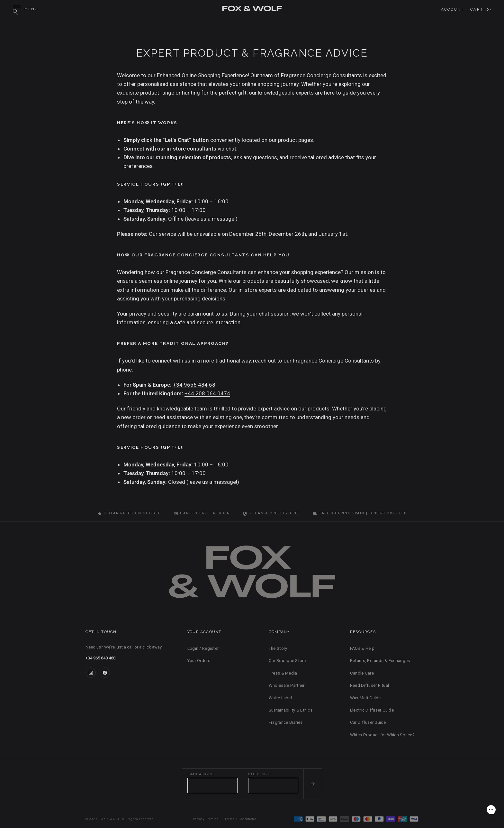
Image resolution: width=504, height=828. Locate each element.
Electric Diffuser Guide (372, 710)
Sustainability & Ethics (291, 710)
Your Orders (199, 661)
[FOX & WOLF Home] (252, 575)
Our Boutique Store (287, 661)
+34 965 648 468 (100, 658)
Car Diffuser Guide (368, 722)
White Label (280, 698)
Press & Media (283, 673)
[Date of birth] (273, 786)
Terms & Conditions (240, 819)
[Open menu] (26, 9)
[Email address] (212, 786)
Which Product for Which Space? (382, 735)
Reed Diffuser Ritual (369, 685)
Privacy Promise (206, 819)
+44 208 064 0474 (207, 393)
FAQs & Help (362, 648)
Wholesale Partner (287, 685)
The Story (278, 648)
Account (453, 9)
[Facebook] (105, 673)
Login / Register (203, 648)
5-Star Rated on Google (129, 513)
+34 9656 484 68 (194, 385)
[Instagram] (91, 673)
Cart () (481, 9)
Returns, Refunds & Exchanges (380, 661)
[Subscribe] (313, 784)
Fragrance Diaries (286, 722)
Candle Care (362, 673)
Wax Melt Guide (365, 698)
